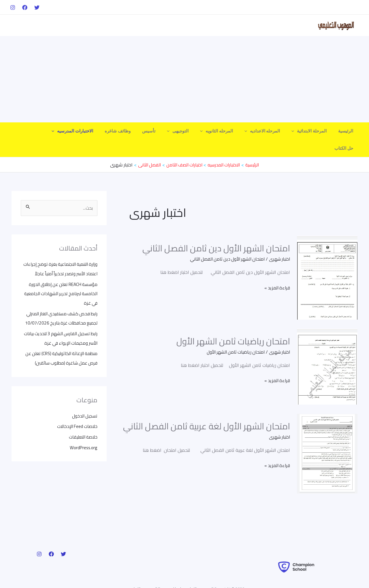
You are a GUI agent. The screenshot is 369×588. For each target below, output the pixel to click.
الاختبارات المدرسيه (94, 131)
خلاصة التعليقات (82, 426)
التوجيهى (191, 131)
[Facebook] (25, 7)
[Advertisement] (184, 79)
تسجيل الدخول (84, 406)
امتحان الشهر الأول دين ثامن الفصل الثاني (216, 231)
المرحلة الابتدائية (313, 131)
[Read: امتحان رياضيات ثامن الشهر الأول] (327, 349)
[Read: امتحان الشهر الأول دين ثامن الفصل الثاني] (327, 260)
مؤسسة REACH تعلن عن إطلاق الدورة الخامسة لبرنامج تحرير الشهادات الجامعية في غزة (61, 285)
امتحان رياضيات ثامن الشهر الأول (233, 324)
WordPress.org (83, 437)
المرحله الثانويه (227, 131)
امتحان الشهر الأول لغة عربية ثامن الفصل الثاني (207, 409)
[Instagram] (13, 7)
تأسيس (165, 131)
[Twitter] (37, 7)
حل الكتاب (55, 131)
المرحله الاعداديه (270, 131)
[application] (299, 131)
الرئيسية (347, 131)
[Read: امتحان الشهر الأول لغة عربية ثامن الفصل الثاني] (327, 436)
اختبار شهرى (279, 242)
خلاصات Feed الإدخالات (76, 416)
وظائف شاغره (136, 131)
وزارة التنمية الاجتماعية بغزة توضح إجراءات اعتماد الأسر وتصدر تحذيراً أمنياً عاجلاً (62, 256)
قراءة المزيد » (276, 270)
